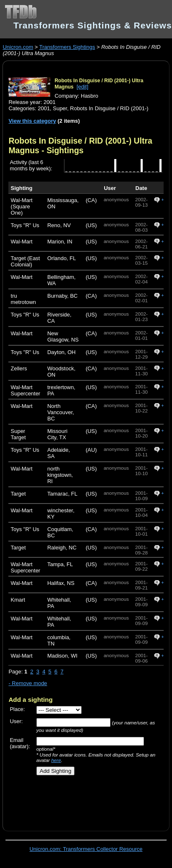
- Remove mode (28, 683)
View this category (32, 121)
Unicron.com (18, 47)
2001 (44, 108)
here (56, 760)
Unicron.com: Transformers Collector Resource (86, 849)
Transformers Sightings (67, 47)
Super (60, 108)
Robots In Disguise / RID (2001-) (109, 108)
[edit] (82, 87)
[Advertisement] (82, 800)
